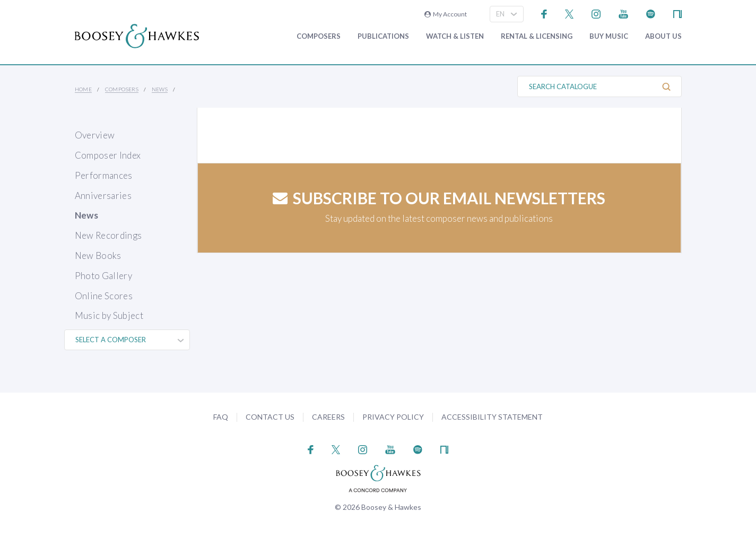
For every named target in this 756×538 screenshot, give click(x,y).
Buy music (609, 36)
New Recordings (108, 235)
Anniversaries (103, 196)
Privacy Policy (393, 417)
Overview (95, 135)
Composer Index (108, 155)
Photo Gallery (103, 276)
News (160, 89)
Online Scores (104, 296)
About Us (663, 36)
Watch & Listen (455, 36)
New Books (98, 255)
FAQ (221, 417)
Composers (319, 36)
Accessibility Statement (492, 417)
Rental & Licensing (537, 36)
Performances (104, 175)
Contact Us (270, 417)
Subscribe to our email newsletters (439, 198)
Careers (328, 417)
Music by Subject (109, 315)
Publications (383, 36)
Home (84, 89)
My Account (446, 14)
